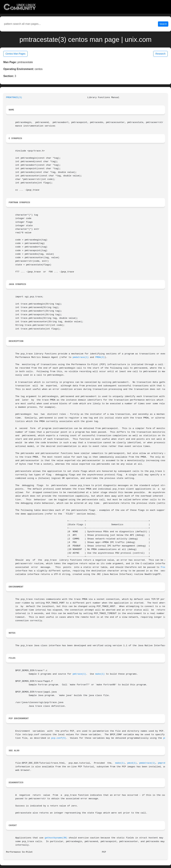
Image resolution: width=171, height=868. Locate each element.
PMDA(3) (100, 357)
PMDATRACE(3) (14, 97)
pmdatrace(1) (81, 357)
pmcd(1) (132, 763)
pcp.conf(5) (59, 738)
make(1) (100, 674)
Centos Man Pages (15, 54)
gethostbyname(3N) (56, 838)
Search (163, 24)
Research (160, 54)
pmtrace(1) (79, 674)
